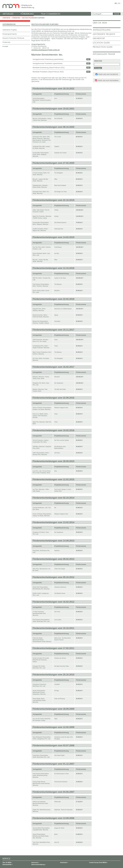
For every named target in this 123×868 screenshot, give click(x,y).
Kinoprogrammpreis (10, 34)
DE (116, 3)
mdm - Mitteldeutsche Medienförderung (46, 6)
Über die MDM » (7, 863)
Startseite (6, 18)
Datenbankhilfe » (8, 865)
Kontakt (5, 46)
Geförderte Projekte (10, 30)
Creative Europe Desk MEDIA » (98, 863)
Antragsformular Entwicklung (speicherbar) (48, 59)
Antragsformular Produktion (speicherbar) (48, 63)
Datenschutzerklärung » (38, 865)
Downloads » (64, 863)
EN (119, 3)
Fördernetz (6, 42)
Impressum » (35, 863)
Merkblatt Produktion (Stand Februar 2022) (48, 72)
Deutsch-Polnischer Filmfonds (33, 18)
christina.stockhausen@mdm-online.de (45, 50)
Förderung (16, 18)
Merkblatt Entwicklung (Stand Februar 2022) (49, 68)
